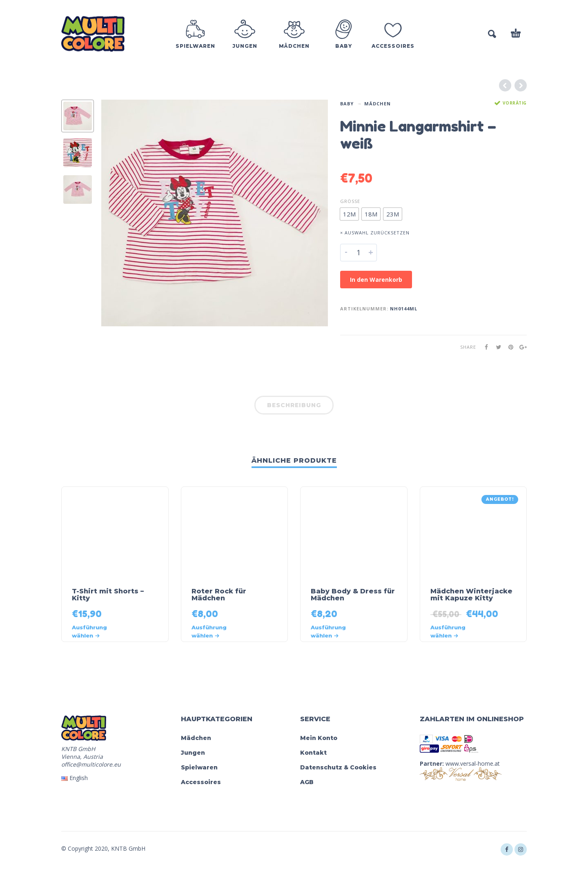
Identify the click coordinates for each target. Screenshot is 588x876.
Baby (347, 104)
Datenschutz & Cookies (338, 767)
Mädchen (378, 104)
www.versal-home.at (473, 763)
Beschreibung (294, 405)
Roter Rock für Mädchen (219, 595)
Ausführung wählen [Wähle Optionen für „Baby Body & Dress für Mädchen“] (328, 631)
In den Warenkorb (376, 280)
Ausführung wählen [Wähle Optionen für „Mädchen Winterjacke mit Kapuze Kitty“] (448, 631)
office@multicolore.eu (91, 764)
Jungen (193, 753)
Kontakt (313, 753)
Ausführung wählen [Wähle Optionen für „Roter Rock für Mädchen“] (209, 631)
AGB (307, 782)
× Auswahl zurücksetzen (375, 233)
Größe (350, 201)
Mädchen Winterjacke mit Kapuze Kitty (471, 595)
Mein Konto (319, 738)
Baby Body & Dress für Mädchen (353, 595)
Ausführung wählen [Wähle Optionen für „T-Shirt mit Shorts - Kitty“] (89, 631)
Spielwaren (199, 767)
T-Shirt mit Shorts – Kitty (108, 595)
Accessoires (201, 782)
